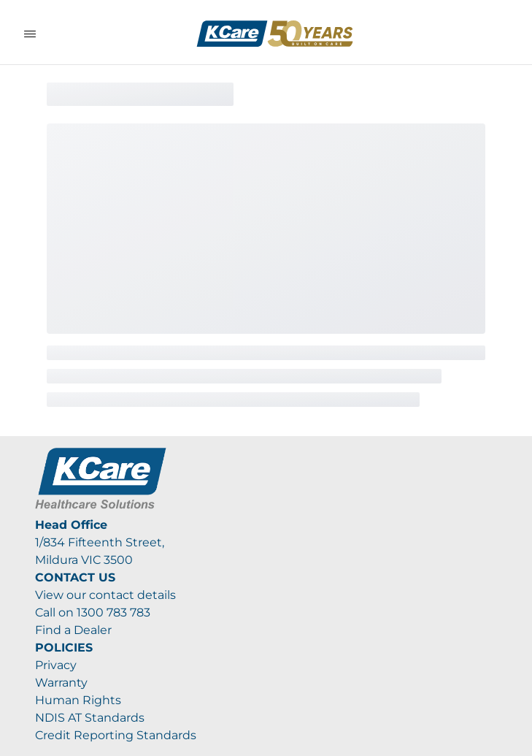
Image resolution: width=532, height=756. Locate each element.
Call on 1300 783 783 (93, 612)
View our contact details (105, 595)
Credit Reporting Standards (116, 735)
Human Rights (78, 700)
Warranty (61, 683)
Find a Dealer (73, 630)
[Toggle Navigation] (30, 34)
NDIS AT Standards (90, 718)
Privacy (56, 665)
